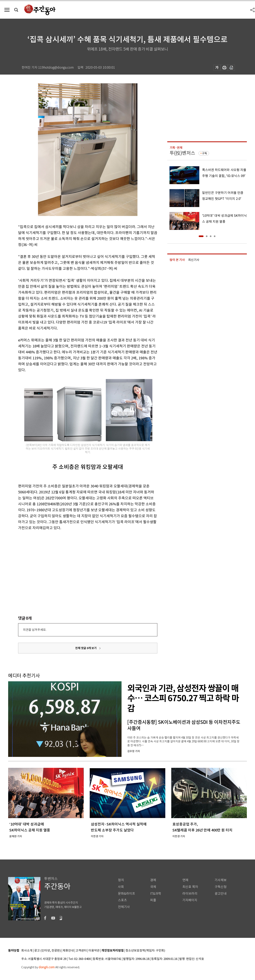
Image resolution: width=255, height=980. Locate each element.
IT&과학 (156, 894)
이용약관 (94, 951)
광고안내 (221, 894)
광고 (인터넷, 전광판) (48, 951)
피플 (153, 900)
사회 (121, 887)
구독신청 (221, 887)
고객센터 (81, 951)
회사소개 (27, 951)
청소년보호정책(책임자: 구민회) (145, 951)
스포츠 (122, 900)
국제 (153, 887)
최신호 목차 (190, 887)
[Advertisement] (78, 562)
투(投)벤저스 (182, 153)
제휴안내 (68, 951)
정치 (121, 880)
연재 (185, 880)
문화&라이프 (127, 894)
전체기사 (124, 907)
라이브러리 (190, 894)
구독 (204, 153)
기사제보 (221, 880)
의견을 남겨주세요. (35, 630)
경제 (153, 880)
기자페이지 (190, 900)
